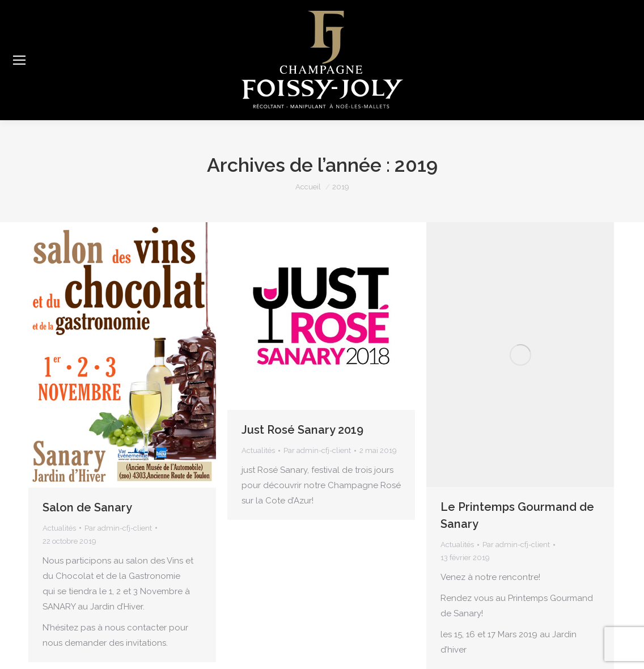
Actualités (59, 528)
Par (118, 528)
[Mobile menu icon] (19, 60)
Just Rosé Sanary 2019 (302, 430)
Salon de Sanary (87, 507)
